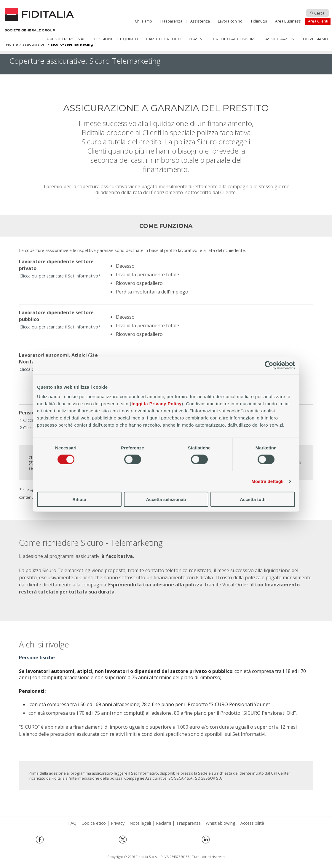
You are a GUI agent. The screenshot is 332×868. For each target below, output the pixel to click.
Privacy (118, 823)
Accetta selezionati (166, 499)
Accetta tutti (253, 499)
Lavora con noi (231, 21)
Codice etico (94, 823)
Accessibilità (252, 823)
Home (39, 20)
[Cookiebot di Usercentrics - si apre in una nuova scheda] (269, 366)
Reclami (163, 823)
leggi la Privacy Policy (157, 403)
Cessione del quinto (116, 39)
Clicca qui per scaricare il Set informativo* (60, 276)
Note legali (140, 823)
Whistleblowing (221, 823)
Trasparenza (171, 21)
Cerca (317, 13)
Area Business (288, 21)
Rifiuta (79, 499)
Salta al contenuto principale (166, 7)
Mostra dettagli (267, 481)
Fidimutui (259, 21)
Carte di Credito (164, 39)
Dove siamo (316, 39)
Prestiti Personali (67, 39)
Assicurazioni (280, 39)
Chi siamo (143, 21)
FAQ (72, 823)
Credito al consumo (235, 39)
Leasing (197, 39)
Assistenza (200, 21)
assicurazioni (34, 45)
